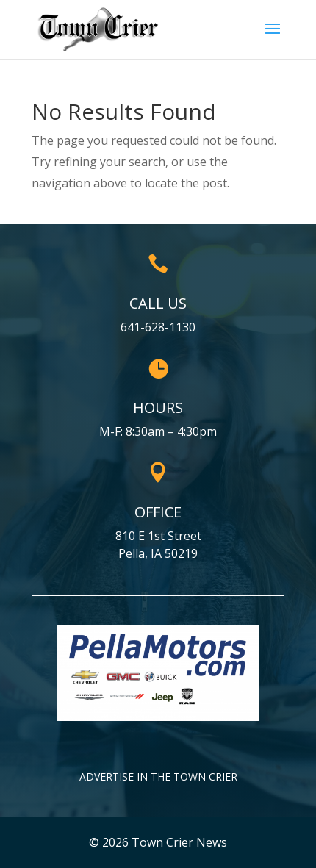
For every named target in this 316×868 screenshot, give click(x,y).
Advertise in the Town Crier (158, 776)
